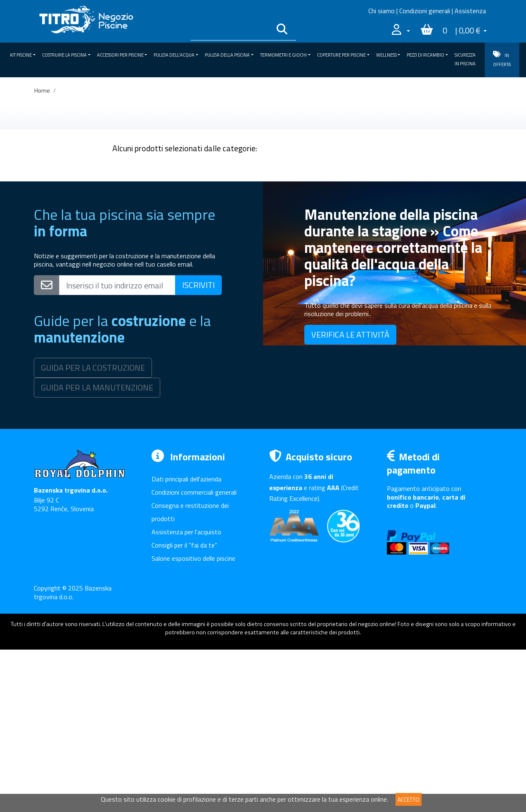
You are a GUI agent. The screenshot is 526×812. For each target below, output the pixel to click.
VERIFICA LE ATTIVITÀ (350, 497)
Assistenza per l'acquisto (186, 694)
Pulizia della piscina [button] (227, 55)
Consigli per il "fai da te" (184, 707)
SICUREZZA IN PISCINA (465, 59)
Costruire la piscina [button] (64, 55)
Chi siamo (381, 11)
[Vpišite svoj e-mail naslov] (117, 448)
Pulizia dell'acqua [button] (174, 55)
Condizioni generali (425, 11)
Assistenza (470, 11)
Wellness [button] (386, 55)
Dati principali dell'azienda (186, 641)
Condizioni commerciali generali (194, 655)
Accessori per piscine (66, 199)
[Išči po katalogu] (231, 31)
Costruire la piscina (66, 183)
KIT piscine (66, 168)
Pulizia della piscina (66, 231)
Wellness (66, 277)
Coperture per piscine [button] (341, 55)
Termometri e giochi (66, 246)
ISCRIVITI (198, 447)
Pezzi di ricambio (66, 293)
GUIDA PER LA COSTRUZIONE (93, 530)
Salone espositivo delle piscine (193, 721)
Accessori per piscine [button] (120, 55)
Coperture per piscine (66, 262)
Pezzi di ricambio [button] (425, 55)
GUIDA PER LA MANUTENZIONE (97, 550)
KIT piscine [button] (21, 55)
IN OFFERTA (502, 59)
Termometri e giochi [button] (283, 55)
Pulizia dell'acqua (66, 215)
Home (42, 90)
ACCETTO (409, 799)
